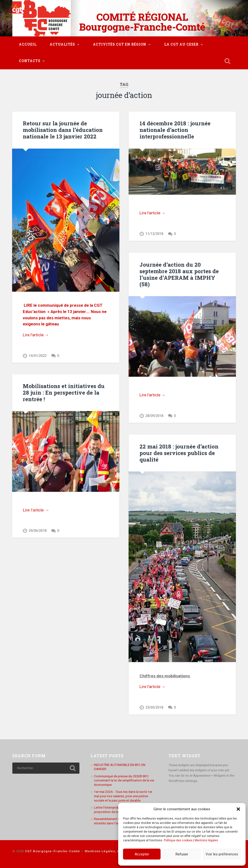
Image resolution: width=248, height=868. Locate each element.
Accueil (28, 44)
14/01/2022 (38, 356)
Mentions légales (206, 840)
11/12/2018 (154, 234)
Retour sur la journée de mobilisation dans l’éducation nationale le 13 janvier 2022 (63, 130)
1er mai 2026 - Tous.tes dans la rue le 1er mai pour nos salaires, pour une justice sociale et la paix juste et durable (123, 795)
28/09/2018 (154, 416)
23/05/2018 (154, 707)
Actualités (62, 44)
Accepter (142, 854)
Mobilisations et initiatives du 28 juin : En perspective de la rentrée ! (64, 393)
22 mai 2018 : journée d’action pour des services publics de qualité (179, 453)
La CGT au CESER (181, 44)
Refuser (182, 854)
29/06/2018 (38, 531)
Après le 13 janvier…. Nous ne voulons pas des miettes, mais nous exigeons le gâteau (65, 318)
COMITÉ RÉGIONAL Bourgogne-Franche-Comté (142, 22)
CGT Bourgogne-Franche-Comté (52, 850)
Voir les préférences (222, 854)
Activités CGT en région (120, 44)
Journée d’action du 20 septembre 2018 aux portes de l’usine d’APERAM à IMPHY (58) (179, 274)
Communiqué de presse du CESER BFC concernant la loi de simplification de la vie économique (124, 779)
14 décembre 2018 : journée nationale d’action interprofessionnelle (175, 130)
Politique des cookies (178, 840)
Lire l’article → (36, 335)
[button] (238, 809)
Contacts (30, 61)
